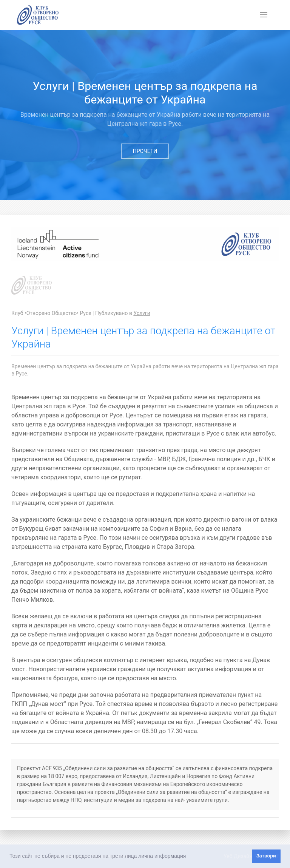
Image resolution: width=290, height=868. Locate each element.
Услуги (142, 313)
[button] (188, 857)
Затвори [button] (266, 856)
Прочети (145, 151)
